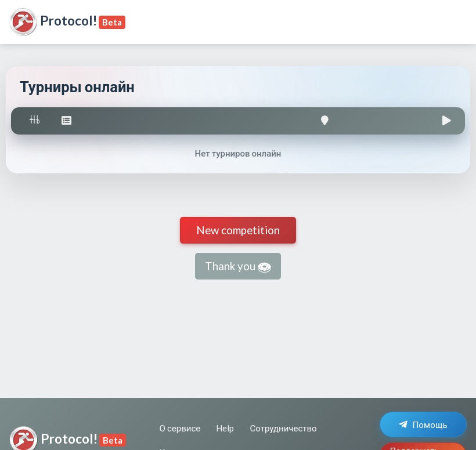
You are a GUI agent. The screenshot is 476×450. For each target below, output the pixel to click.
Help (225, 428)
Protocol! (53, 22)
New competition (238, 230)
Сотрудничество (284, 428)
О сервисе (180, 428)
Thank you (238, 267)
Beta (112, 22)
